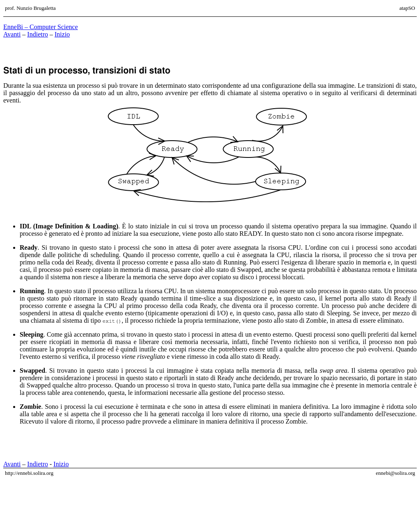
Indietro (38, 34)
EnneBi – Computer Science (41, 27)
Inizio (62, 34)
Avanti (12, 34)
